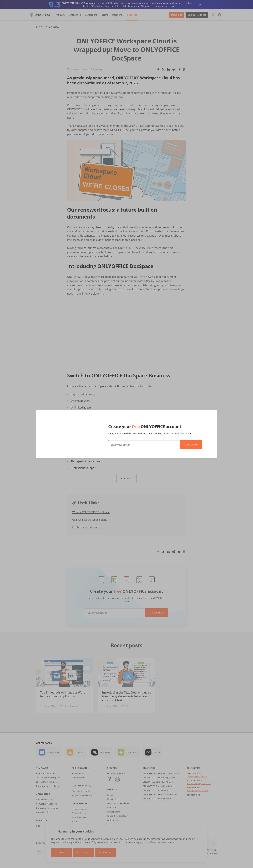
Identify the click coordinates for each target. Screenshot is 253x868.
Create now (191, 445)
